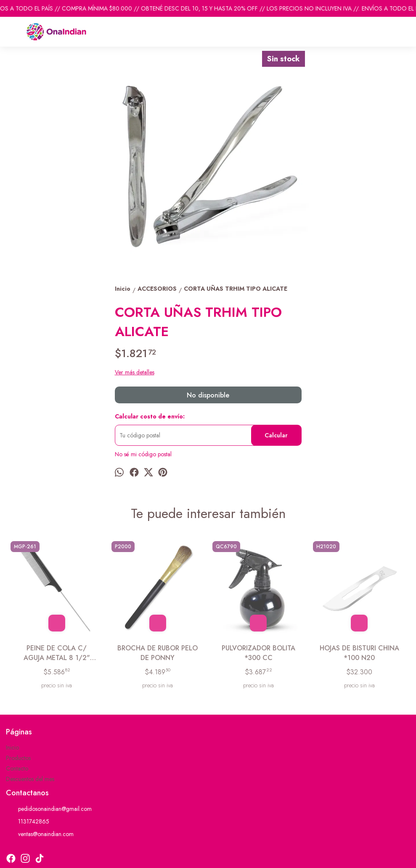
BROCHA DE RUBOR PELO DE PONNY (158, 653)
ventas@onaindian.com (40, 834)
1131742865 (28, 822)
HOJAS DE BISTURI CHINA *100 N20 (359, 653)
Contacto (17, 768)
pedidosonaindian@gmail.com (49, 809)
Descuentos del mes (30, 779)
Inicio (12, 747)
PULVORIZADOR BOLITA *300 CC (258, 653)
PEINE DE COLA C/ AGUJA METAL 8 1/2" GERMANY (57, 653)
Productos (18, 758)
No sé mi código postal (143, 454)
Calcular (276, 435)
